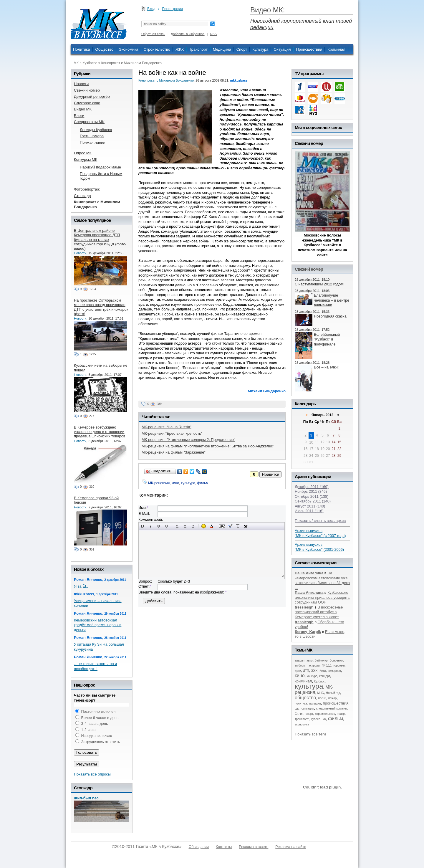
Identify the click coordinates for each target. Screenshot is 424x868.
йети (323, 671)
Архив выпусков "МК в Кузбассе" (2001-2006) (319, 547)
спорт (309, 714)
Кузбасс (319, 681)
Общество (105, 49)
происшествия (336, 703)
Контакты (224, 847)
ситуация (308, 709)
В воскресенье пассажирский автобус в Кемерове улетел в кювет (319, 612)
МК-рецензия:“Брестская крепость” (172, 433)
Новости (80, 253)
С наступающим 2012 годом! (320, 284)
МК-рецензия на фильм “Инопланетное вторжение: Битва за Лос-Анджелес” (208, 446)
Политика (82, 49)
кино (175, 483)
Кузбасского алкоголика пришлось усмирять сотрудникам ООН (322, 597)
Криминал (336, 49)
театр (341, 714)
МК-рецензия (159, 483)
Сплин (299, 714)
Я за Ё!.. (81, 586)
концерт (325, 676)
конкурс (312, 676)
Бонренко (336, 660)
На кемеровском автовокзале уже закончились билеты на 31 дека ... (322, 580)
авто (310, 660)
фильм (203, 483)
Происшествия (309, 49)
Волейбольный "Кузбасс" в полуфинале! (327, 339)
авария (300, 660)
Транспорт (198, 49)
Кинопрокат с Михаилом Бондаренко (131, 63)
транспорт (302, 719)
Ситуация (282, 49)
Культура (260, 49)
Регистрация (173, 9)
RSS (214, 34)
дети (298, 671)
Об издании (199, 847)
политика (301, 704)
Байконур (321, 660)
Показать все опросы (92, 774)
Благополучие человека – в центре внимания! (332, 300)
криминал (303, 681)
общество (305, 698)
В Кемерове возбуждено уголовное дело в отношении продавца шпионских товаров (100, 432)
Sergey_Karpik (308, 632)
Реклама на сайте (291, 847)
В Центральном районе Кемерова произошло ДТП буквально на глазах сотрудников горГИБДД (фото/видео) (100, 239)
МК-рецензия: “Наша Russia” (167, 427)
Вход (151, 9)
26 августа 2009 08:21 (212, 80)
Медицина (222, 49)
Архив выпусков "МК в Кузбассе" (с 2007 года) (320, 533)
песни (322, 698)
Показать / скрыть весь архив (320, 521)
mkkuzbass (239, 80)
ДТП (306, 671)
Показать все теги (310, 734)
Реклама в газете (254, 847)
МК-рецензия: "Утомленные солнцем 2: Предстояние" (188, 440)
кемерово (334, 671)
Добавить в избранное (188, 34)
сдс (297, 709)
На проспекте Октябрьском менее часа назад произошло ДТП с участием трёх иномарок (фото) (101, 307)
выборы (300, 666)
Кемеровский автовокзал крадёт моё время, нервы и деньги (98, 625)
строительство (325, 714)
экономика (302, 724)
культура (188, 483)
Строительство (157, 49)
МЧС (321, 693)
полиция (315, 704)
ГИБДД (327, 666)
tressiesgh (304, 607)
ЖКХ (180, 49)
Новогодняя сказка (330, 316)
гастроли (314, 666)
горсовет (339, 666)
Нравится (270, 474)
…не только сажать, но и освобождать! (95, 666)
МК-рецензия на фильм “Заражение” (174, 452)
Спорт (242, 49)
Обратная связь (153, 34)
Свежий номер (309, 269)
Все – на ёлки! (326, 367)
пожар (333, 698)
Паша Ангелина (309, 573)
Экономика (128, 49)
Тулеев (315, 719)
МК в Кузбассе (85, 63)
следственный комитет (332, 709)
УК (324, 719)
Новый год (333, 693)
